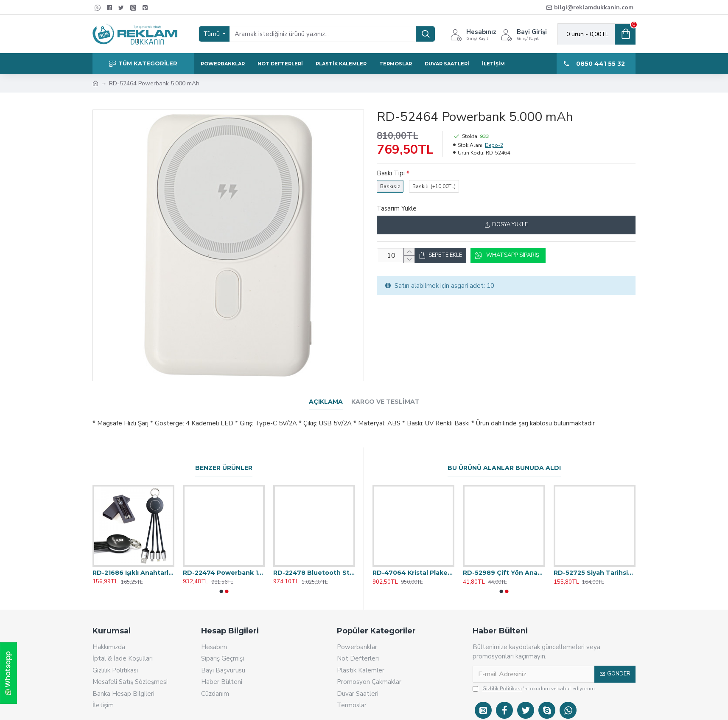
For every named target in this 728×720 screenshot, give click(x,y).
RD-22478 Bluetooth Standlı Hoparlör (314, 562)
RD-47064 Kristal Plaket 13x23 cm (413, 562)
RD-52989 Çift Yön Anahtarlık (504, 562)
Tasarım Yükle (397, 208)
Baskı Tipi (391, 173)
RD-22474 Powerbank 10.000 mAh (224, 562)
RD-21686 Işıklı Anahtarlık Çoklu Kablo (133, 562)
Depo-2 (494, 145)
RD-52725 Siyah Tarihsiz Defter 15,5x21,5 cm (595, 562)
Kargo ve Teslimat (385, 402)
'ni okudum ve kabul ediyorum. (534, 678)
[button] (221, 581)
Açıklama (326, 402)
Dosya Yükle (506, 225)
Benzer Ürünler (224, 457)
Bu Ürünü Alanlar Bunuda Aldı (504, 457)
